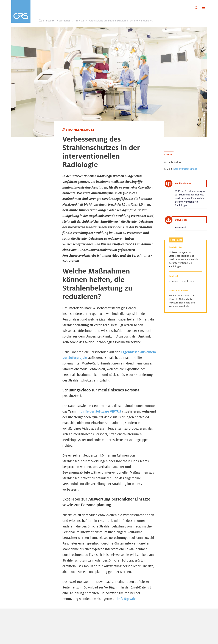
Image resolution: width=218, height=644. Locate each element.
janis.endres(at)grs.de (185, 169)
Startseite (49, 21)
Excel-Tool (180, 227)
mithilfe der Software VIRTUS (99, 411)
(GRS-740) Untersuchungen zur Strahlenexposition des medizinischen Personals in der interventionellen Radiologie (190, 198)
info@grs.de (126, 599)
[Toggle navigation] (203, 8)
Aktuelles (65, 21)
